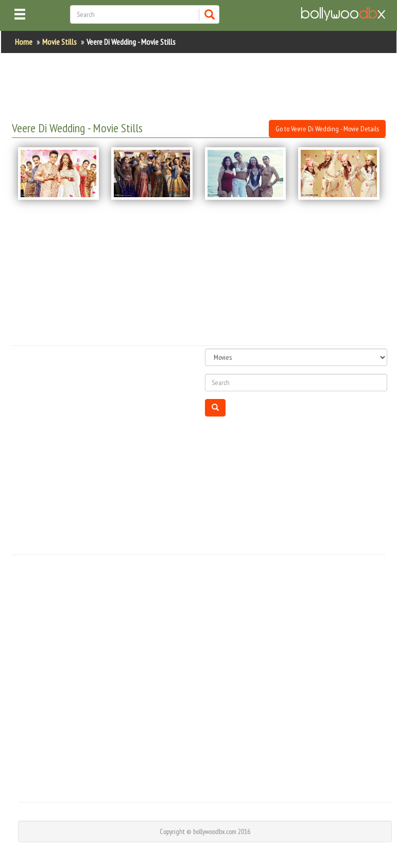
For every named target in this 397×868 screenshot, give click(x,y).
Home (24, 42)
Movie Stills (59, 42)
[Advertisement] (199, 86)
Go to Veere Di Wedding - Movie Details (327, 129)
